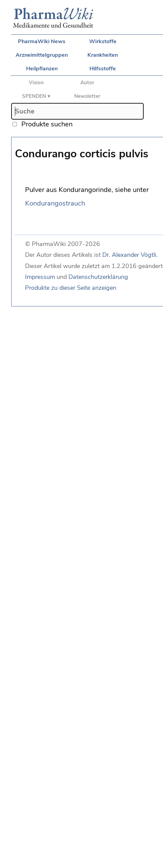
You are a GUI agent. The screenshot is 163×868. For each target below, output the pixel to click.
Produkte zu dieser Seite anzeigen (71, 288)
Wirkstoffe (103, 41)
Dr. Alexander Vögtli (129, 255)
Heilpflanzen (42, 69)
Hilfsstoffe (103, 69)
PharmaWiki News (42, 41)
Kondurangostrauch (55, 203)
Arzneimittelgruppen (42, 55)
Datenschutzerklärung (98, 277)
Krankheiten (103, 55)
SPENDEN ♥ (36, 96)
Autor (87, 83)
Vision (36, 83)
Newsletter (87, 96)
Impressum (40, 277)
